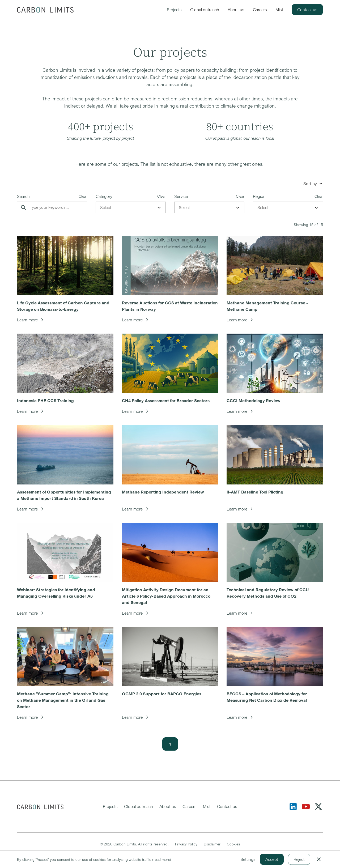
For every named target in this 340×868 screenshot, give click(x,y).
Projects (174, 10)
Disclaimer (212, 844)
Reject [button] (299, 859)
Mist (279, 10)
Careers (260, 10)
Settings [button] (248, 859)
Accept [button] (272, 859)
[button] (313, 184)
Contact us (307, 10)
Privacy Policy (186, 844)
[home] (45, 9)
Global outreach (205, 10)
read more (162, 859)
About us (236, 10)
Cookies (233, 844)
